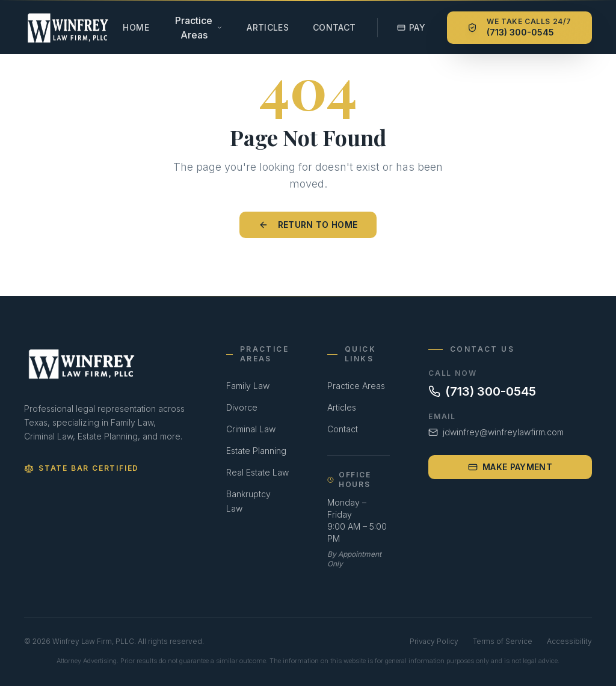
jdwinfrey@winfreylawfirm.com (496, 432)
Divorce (242, 407)
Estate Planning (256, 451)
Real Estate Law (257, 472)
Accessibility (569, 641)
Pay (411, 27)
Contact (334, 27)
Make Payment (510, 467)
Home (136, 27)
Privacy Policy (434, 641)
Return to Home (308, 225)
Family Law (248, 386)
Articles (268, 27)
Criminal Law (251, 429)
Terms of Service (503, 641)
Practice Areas (356, 386)
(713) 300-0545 (482, 391)
